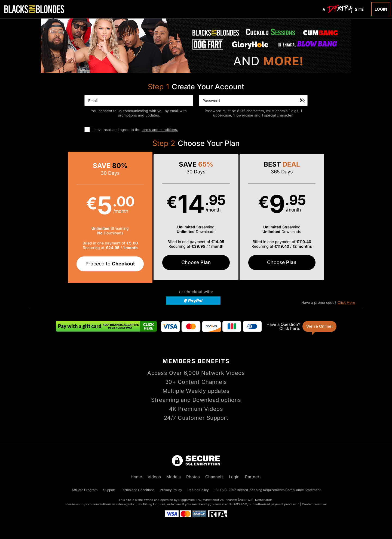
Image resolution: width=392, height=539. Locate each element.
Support (109, 490)
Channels (214, 477)
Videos (154, 477)
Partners (253, 477)
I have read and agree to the (135, 130)
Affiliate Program (85, 490)
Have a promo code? (328, 303)
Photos (193, 477)
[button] (112, 217)
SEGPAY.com (238, 504)
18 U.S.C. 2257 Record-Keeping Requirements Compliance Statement (267, 490)
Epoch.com (91, 504)
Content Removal (314, 504)
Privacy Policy (171, 490)
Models (174, 477)
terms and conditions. (160, 130)
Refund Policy (198, 490)
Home (136, 477)
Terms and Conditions (138, 490)
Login (381, 9)
